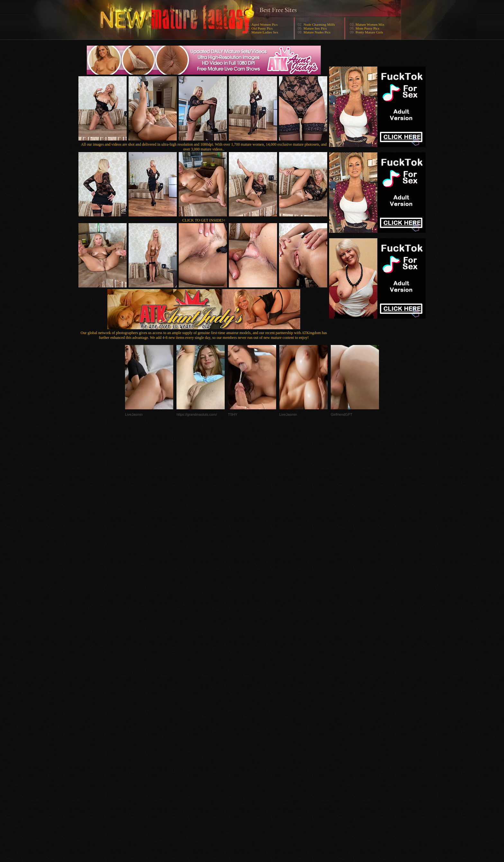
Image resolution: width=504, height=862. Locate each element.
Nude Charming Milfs (319, 24)
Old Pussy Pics (262, 28)
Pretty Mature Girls (369, 32)
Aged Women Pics (264, 24)
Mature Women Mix (370, 24)
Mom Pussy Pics (367, 28)
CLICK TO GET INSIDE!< (204, 220)
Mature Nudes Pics (317, 32)
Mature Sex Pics (315, 28)
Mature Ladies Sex (265, 32)
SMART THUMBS (263, 734)
